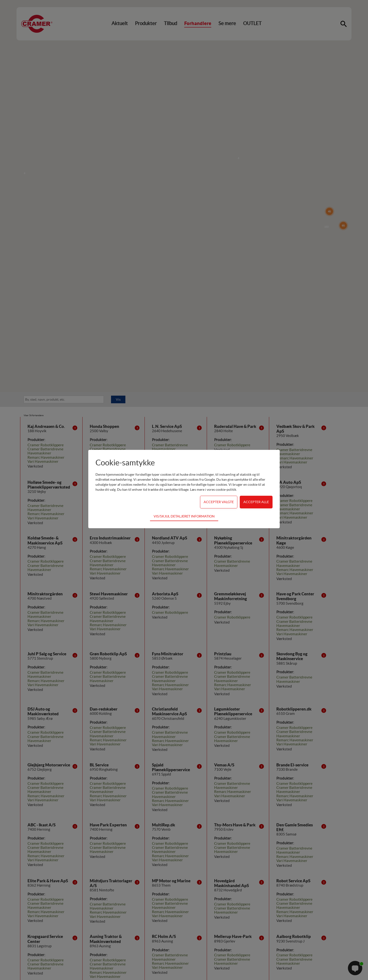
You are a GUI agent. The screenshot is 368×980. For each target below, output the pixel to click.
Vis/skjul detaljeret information (184, 516)
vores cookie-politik (221, 490)
